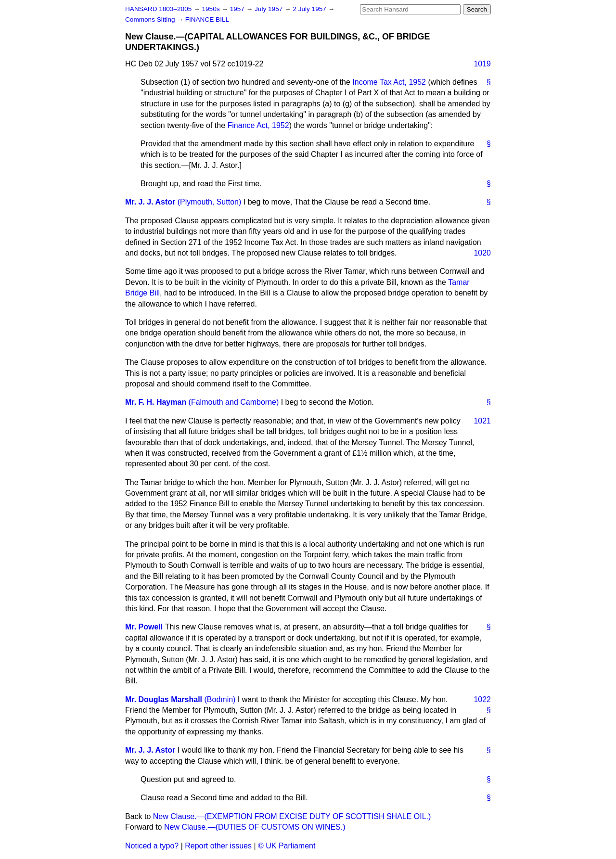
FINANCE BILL (207, 19)
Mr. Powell (144, 627)
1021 (482, 421)
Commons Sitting (151, 19)
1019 (482, 64)
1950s (212, 9)
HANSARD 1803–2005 (158, 9)
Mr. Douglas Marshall (164, 699)
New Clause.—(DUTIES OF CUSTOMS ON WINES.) (255, 827)
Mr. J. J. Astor (150, 202)
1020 (482, 253)
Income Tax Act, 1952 (389, 82)
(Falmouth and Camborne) (234, 402)
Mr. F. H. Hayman (156, 402)
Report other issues (218, 846)
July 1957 (269, 9)
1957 (238, 9)
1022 (482, 699)
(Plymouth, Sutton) (210, 202)
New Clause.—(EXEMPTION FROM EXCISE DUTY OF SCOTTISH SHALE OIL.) (292, 816)
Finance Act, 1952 (258, 125)
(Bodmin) (220, 699)
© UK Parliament (287, 846)
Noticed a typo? (152, 846)
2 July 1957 (310, 9)
